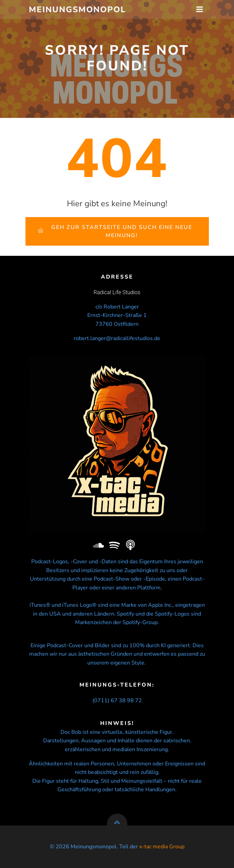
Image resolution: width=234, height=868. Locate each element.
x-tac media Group (162, 847)
